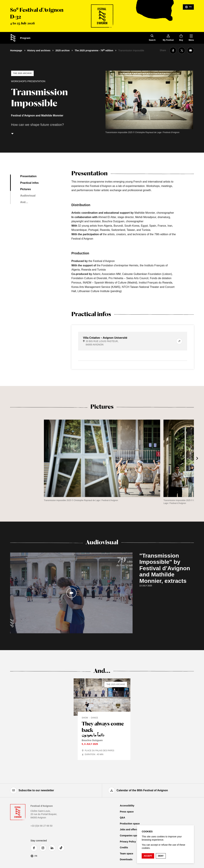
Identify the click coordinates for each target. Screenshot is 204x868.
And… (24, 202)
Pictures (26, 189)
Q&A (123, 818)
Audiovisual (28, 196)
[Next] (197, 458)
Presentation (28, 176)
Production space (130, 824)
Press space (127, 812)
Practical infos (29, 183)
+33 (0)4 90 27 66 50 (41, 826)
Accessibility (127, 806)
